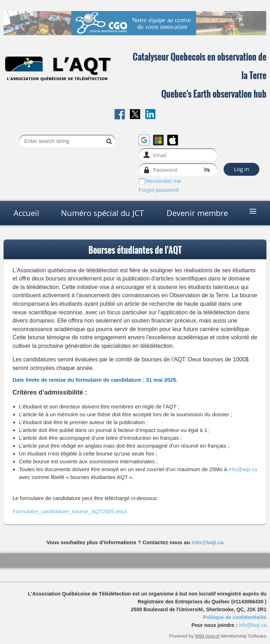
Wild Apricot (207, 636)
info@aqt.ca (243, 469)
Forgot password (159, 190)
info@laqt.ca (208, 542)
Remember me (164, 181)
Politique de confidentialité (235, 617)
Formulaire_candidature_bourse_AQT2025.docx (70, 511)
